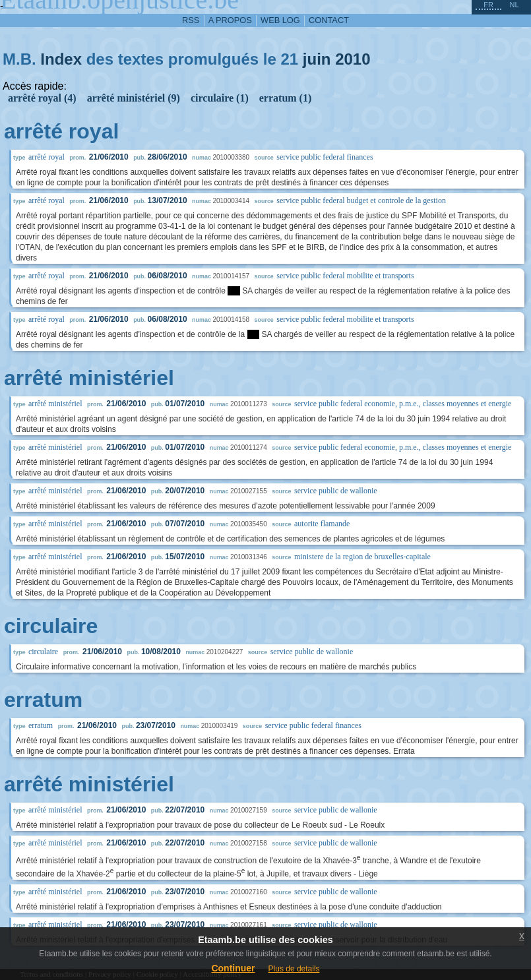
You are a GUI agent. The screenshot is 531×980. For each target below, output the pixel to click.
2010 (353, 59)
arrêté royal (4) (42, 98)
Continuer (233, 968)
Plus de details (294, 969)
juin (317, 59)
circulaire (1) (220, 98)
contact (329, 20)
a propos (230, 20)
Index (61, 59)
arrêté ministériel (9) (134, 98)
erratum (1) (286, 98)
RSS (191, 20)
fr (488, 5)
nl (514, 5)
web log (280, 20)
